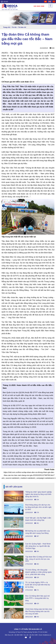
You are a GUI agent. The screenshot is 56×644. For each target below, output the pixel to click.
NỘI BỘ (4, 2)
